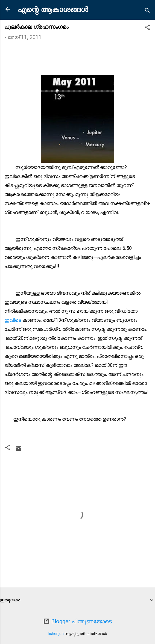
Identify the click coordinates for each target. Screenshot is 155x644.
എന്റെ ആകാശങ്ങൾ (53, 10)
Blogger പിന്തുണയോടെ (77, 621)
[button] (147, 28)
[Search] (147, 11)
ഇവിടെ (13, 320)
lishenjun (56, 634)
